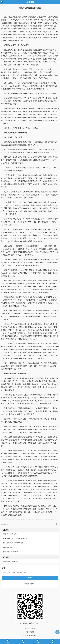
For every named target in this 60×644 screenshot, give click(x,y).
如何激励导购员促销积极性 (10, 552)
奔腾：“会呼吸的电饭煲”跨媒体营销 (13, 543)
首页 (8, 642)
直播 (38, 642)
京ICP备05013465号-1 (30, 635)
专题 (23, 642)
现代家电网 (30, 632)
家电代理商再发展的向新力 (10, 561)
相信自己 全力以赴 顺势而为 (11, 534)
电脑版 (33, 628)
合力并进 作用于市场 (9, 547)
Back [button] (2, 2)
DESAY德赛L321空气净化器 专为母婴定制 (15, 538)
